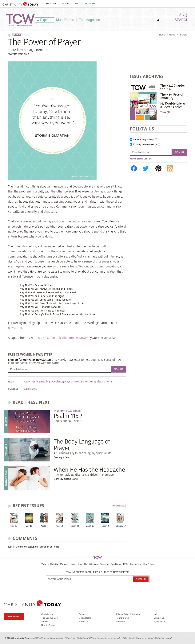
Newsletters (70, 4)
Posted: (13, 389)
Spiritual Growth (103, 382)
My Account (159, 621)
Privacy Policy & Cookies (128, 614)
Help (156, 614)
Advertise (121, 621)
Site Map (94, 564)
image (17, 35)
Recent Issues (28, 506)
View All (165, 112)
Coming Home (145, 144)
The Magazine (90, 20)
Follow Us (84, 621)
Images (183, 35)
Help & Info (148, 564)
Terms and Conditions (110, 564)
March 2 (105, 526)
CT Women (143, 140)
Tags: (11, 382)
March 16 (90, 526)
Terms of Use (122, 618)
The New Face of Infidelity (172, 96)
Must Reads (65, 20)
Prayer (68, 382)
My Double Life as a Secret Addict (173, 105)
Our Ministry (47, 614)
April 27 (44, 526)
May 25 (14, 526)
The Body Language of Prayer (82, 445)
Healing (46, 382)
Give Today (14, 616)
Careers (83, 614)
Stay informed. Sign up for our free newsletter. (97, 572)
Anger (27, 382)
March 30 (75, 526)
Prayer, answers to (83, 382)
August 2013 (31, 389)
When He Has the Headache (89, 470)
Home (162, 35)
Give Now (89, 4)
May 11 (29, 526)
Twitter (56, 547)
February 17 (120, 526)
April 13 (59, 526)
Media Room (85, 618)
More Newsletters (141, 159)
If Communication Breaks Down (66, 338)
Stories (45, 621)
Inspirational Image (67, 411)
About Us (51, 4)
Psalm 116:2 (68, 416)
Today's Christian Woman (54, 564)
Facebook (44, 547)
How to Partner (48, 625)
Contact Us (135, 564)
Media (172, 35)
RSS (125, 564)
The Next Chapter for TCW (173, 87)
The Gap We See (50, 618)
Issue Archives (147, 76)
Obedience (57, 382)
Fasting (36, 382)
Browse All (119, 506)
